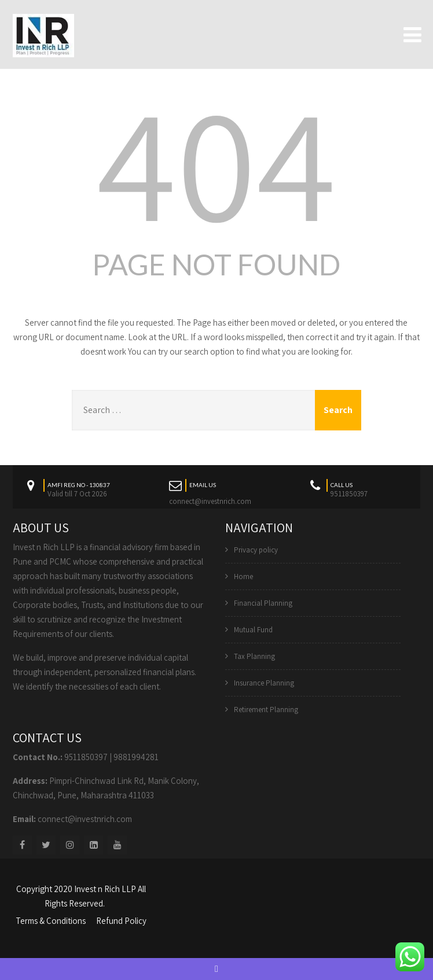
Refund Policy (121, 921)
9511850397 (86, 757)
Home (243, 576)
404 (216, 161)
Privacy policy (256, 550)
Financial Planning (263, 603)
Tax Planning (254, 656)
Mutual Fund (253, 630)
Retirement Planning (266, 710)
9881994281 (136, 757)
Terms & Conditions (51, 921)
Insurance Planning (264, 683)
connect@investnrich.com (210, 501)
